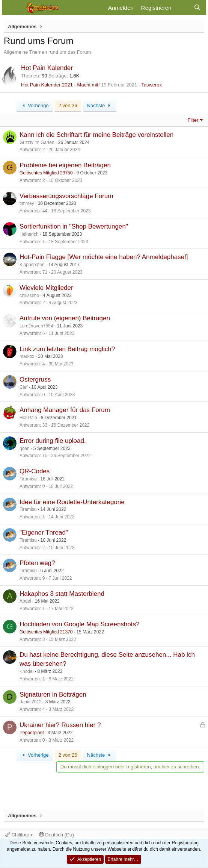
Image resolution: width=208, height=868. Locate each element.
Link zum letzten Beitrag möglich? (67, 349)
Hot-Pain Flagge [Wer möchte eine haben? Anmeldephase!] (104, 257)
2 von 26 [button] (68, 105)
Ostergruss (35, 379)
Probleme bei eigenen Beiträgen (65, 165)
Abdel (25, 601)
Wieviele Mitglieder (46, 288)
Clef (23, 387)
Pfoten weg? (37, 563)
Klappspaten (32, 265)
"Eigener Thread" (44, 532)
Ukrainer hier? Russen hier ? (60, 725)
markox (27, 356)
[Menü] (12, 8)
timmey (27, 203)
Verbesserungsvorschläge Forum (66, 196)
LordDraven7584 (36, 326)
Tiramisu (28, 479)
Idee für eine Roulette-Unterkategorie (72, 502)
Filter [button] (193, 120)
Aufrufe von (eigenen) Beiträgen (65, 318)
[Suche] (197, 8)
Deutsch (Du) (57, 835)
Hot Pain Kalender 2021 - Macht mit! (60, 85)
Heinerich (29, 234)
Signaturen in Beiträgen (53, 695)
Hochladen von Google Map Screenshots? (79, 624)
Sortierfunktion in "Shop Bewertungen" (74, 226)
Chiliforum (19, 835)
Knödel (26, 671)
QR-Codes (35, 471)
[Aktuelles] (182, 8)
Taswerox (151, 85)
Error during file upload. (53, 441)
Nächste (100, 105)
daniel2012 (31, 702)
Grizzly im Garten (37, 142)
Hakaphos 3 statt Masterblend (62, 594)
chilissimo (29, 295)
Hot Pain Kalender (47, 68)
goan (25, 448)
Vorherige (35, 105)
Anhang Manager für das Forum (65, 410)
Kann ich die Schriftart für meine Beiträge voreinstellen (96, 135)
